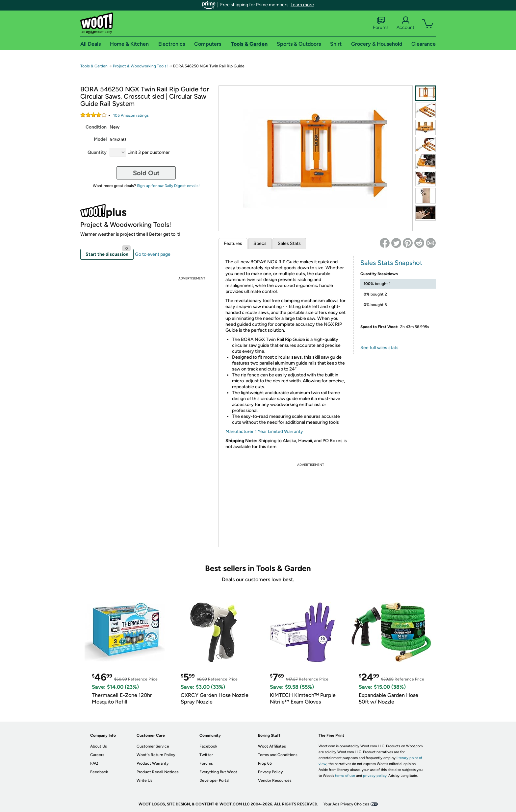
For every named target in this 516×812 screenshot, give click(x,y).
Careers (97, 755)
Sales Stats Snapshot (391, 263)
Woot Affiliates (272, 746)
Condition (96, 127)
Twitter (206, 755)
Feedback (99, 772)
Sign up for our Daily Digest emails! (168, 186)
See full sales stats (379, 348)
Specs (260, 243)
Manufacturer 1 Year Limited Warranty (264, 431)
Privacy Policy (270, 772)
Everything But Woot (218, 772)
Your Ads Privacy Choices (346, 804)
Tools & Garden (94, 66)
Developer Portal (214, 780)
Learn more (302, 5)
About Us (99, 746)
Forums (381, 23)
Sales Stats (289, 243)
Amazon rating (131, 115)
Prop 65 (265, 763)
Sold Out (146, 173)
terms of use (345, 776)
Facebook (208, 746)
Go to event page (153, 254)
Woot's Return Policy (156, 755)
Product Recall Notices (158, 772)
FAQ (94, 763)
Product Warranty (153, 763)
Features (233, 243)
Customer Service (153, 746)
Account (405, 23)
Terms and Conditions (278, 755)
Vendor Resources (275, 780)
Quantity (97, 152)
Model (100, 139)
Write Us (144, 780)
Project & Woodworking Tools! (140, 66)
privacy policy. (375, 776)
